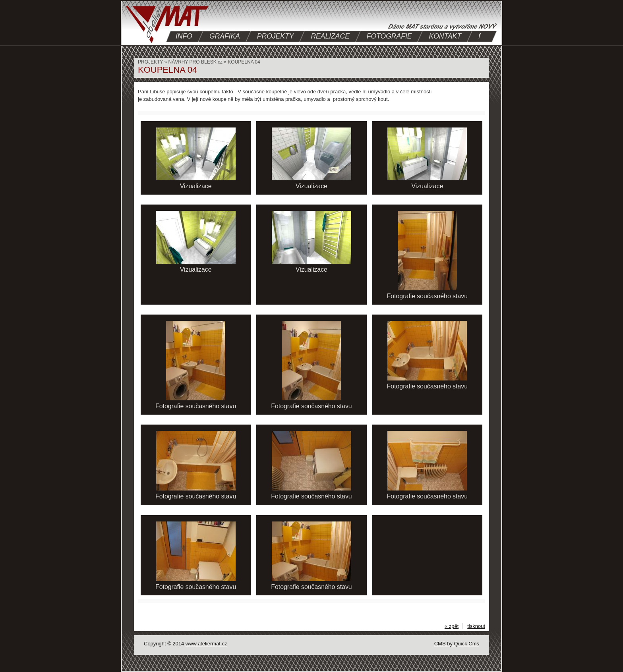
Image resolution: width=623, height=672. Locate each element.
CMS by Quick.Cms (457, 644)
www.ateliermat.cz (206, 644)
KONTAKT (445, 36)
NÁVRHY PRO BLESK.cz (195, 62)
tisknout (476, 626)
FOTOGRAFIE (389, 36)
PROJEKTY (276, 36)
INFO (184, 36)
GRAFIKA (225, 36)
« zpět (452, 626)
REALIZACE (330, 36)
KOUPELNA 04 (244, 62)
